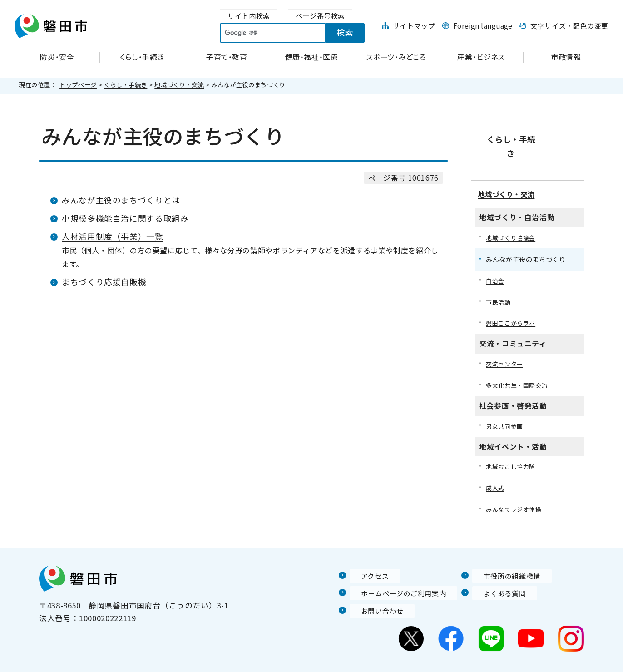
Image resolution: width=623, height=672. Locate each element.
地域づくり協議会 (512, 214)
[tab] (249, 16)
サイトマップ (414, 25)
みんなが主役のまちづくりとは (121, 200)
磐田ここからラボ (512, 301)
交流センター (506, 343)
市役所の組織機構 (504, 558)
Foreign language (483, 25)
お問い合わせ (374, 593)
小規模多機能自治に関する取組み (125, 218)
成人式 (496, 469)
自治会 (496, 257)
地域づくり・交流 (179, 85)
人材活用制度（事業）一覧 (113, 236)
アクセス (366, 558)
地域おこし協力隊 (512, 447)
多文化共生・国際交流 (519, 364)
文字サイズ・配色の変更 (569, 25)
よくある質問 (496, 575)
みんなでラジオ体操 (516, 491)
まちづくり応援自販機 (104, 282)
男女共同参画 (506, 406)
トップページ (78, 85)
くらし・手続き (126, 85)
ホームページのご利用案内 (398, 575)
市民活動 (499, 279)
